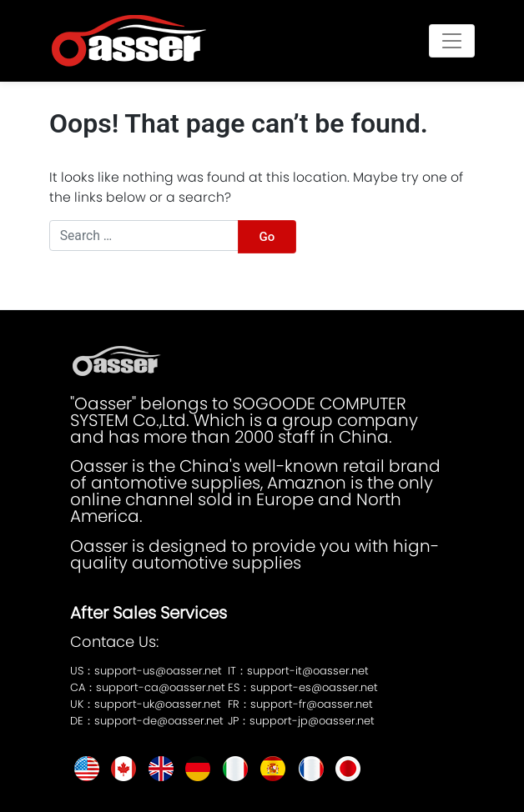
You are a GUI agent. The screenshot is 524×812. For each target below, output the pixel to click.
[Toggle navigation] (452, 40)
